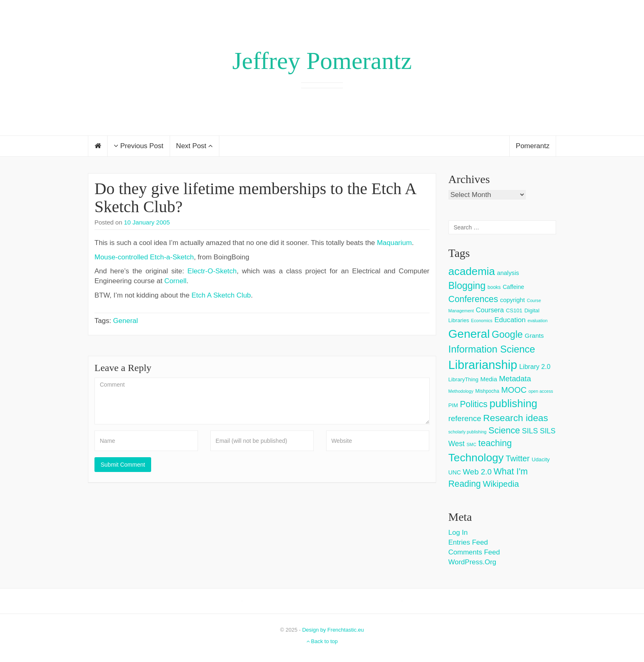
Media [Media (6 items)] (489, 379)
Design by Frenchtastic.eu (333, 630)
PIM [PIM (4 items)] (453, 405)
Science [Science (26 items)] (504, 430)
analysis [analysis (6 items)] (508, 273)
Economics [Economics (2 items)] (482, 321)
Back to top (322, 641)
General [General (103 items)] (469, 334)
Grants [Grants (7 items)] (535, 336)
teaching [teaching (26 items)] (495, 443)
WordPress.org (473, 562)
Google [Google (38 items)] (507, 334)
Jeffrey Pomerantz (322, 61)
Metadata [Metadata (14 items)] (515, 379)
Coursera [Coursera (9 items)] (490, 310)
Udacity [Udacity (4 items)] (540, 459)
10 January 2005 (147, 222)
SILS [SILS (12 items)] (530, 431)
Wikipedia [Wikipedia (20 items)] (501, 484)
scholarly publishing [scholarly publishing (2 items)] (468, 432)
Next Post (194, 146)
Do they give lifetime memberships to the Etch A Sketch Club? (255, 198)
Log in (458, 533)
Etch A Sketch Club (221, 295)
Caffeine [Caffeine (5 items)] (513, 287)
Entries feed (468, 542)
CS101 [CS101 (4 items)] (514, 310)
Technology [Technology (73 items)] (476, 458)
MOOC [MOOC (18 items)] (514, 390)
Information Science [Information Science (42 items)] (492, 349)
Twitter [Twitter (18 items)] (518, 458)
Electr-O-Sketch (212, 271)
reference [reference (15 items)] (465, 418)
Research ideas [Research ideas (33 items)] (515, 418)
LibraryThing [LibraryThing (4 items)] (463, 379)
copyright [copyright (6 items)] (512, 300)
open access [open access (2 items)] (541, 391)
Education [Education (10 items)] (510, 320)
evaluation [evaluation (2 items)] (538, 321)
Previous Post (139, 146)
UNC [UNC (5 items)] (455, 472)
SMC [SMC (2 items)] (471, 444)
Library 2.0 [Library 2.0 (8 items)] (535, 367)
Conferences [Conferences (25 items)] (473, 299)
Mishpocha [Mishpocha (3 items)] (487, 391)
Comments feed (474, 552)
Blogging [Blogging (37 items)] (467, 286)
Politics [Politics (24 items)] (474, 404)
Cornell (175, 281)
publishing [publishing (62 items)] (513, 403)
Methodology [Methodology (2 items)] (461, 391)
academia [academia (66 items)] (472, 271)
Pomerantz (533, 146)
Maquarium (394, 243)
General (125, 321)
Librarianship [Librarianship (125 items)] (483, 365)
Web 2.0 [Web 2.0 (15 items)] (477, 472)
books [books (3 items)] (494, 287)
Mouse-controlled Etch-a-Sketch (144, 257)
